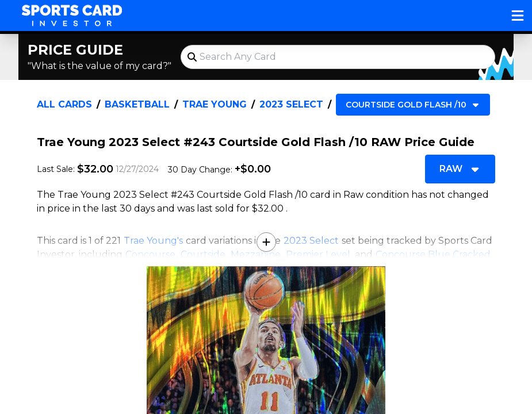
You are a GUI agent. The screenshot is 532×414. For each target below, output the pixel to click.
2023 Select (291, 104)
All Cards (64, 104)
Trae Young (215, 104)
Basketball (137, 104)
